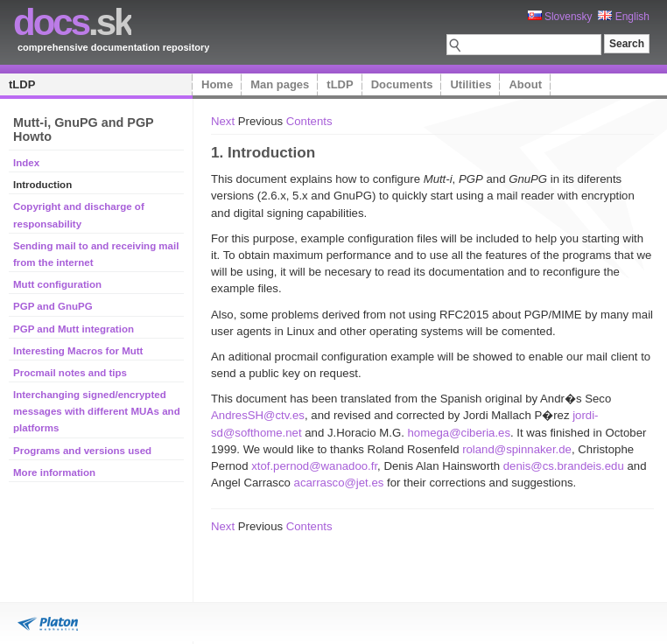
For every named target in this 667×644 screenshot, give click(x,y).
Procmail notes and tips (70, 373)
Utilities (470, 84)
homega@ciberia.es (459, 433)
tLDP (22, 84)
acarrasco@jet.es (339, 483)
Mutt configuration (57, 284)
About (525, 84)
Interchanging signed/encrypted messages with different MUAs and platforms (97, 411)
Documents (402, 84)
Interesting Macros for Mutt (78, 351)
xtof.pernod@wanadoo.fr (314, 466)
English (624, 17)
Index (26, 163)
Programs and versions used (82, 451)
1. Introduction (263, 152)
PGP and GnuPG (53, 306)
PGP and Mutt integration (74, 329)
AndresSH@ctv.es (258, 415)
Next (223, 121)
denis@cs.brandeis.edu (564, 466)
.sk (72, 22)
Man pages (280, 84)
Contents (309, 121)
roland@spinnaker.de (517, 449)
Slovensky (560, 17)
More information (54, 472)
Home (217, 84)
